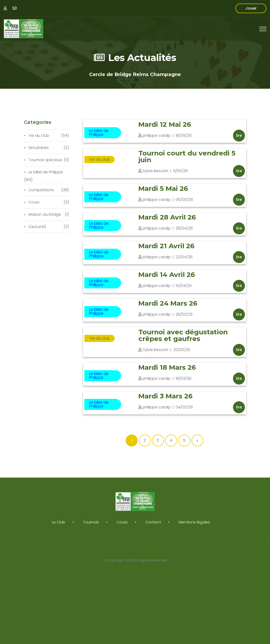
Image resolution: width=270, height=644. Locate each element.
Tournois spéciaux (45, 160)
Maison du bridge (45, 214)
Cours (34, 202)
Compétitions (41, 190)
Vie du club (100, 159)
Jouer (251, 8)
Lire (239, 135)
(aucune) (37, 227)
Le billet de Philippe (99, 133)
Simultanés (39, 148)
